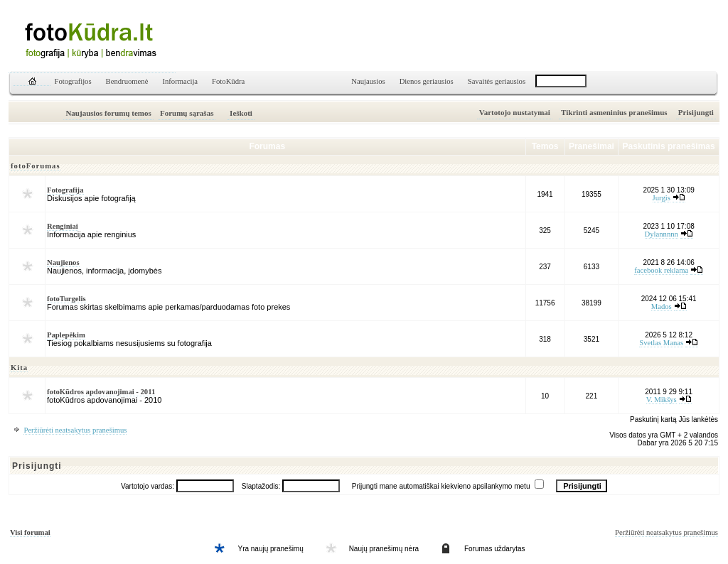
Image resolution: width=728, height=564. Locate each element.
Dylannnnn (662, 234)
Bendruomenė (127, 81)
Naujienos (63, 262)
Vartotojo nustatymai (515, 112)
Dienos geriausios (427, 81)
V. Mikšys (662, 400)
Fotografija (65, 190)
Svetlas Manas (661, 343)
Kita (19, 368)
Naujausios (368, 81)
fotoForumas (36, 166)
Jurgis (662, 198)
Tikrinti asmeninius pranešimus (614, 112)
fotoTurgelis (66, 299)
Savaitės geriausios (497, 81)
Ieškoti (241, 113)
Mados (662, 307)
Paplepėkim (66, 335)
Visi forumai (30, 532)
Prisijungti (696, 112)
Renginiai (63, 226)
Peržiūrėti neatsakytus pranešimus (75, 430)
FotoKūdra (228, 81)
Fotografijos (73, 81)
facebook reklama (661, 270)
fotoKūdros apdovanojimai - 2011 (101, 392)
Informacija (180, 81)
